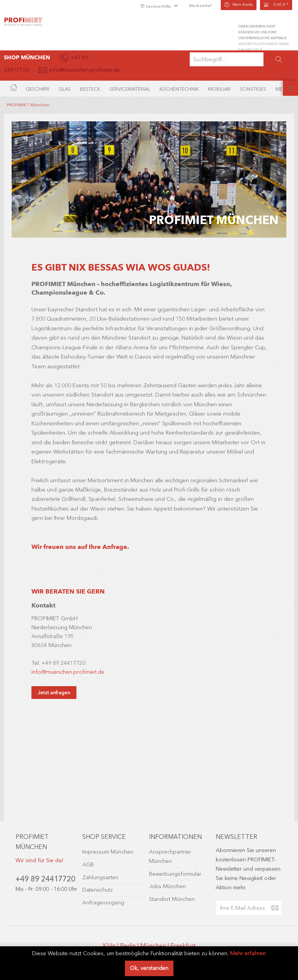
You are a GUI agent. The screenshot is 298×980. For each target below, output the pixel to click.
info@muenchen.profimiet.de (68, 672)
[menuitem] (242, 59)
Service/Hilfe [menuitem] (156, 6)
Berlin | (130, 946)
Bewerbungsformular (175, 874)
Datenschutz (98, 890)
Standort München (172, 899)
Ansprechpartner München (170, 857)
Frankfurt (183, 946)
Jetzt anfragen (54, 693)
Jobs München (167, 886)
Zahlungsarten (100, 877)
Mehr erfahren (248, 953)
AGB (88, 865)
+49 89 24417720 (45, 879)
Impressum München (108, 852)
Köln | (111, 946)
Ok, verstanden (149, 968)
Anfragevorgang (103, 903)
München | (155, 946)
